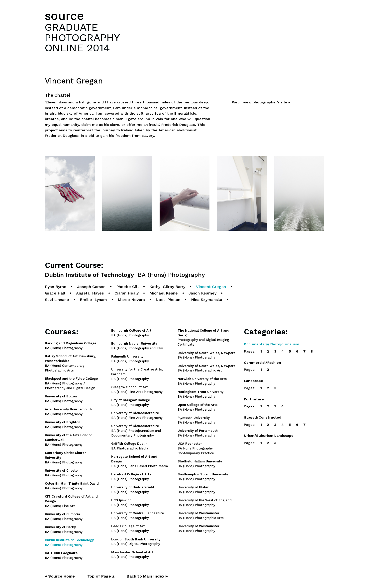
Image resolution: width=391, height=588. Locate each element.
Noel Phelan (168, 300)
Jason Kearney (202, 293)
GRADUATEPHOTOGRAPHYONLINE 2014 (82, 37)
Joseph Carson (91, 287)
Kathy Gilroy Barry (167, 287)
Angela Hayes (90, 293)
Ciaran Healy (127, 293)
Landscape (253, 381)
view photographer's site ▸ (267, 102)
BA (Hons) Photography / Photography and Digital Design (71, 383)
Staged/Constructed (263, 417)
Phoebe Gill (127, 287)
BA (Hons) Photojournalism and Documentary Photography (136, 431)
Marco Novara (131, 300)
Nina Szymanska (207, 300)
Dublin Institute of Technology (125, 275)
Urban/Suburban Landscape (269, 436)
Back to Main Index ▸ (147, 576)
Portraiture (254, 399)
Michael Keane (164, 293)
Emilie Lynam (93, 300)
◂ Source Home (60, 576)
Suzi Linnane (57, 300)
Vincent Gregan (211, 287)
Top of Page (101, 576)
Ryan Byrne (56, 287)
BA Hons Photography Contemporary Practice (196, 448)
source (64, 16)
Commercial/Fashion (262, 363)
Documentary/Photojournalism (272, 344)
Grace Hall (55, 293)
